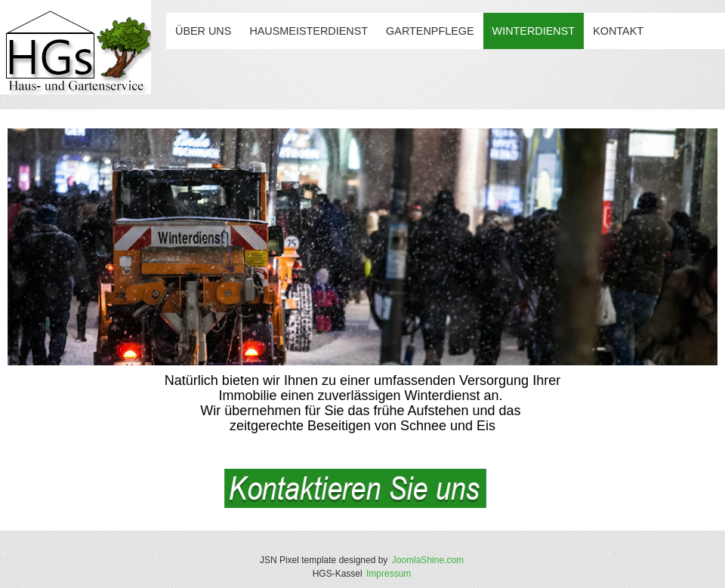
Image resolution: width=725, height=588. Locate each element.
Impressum (389, 574)
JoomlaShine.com (428, 560)
